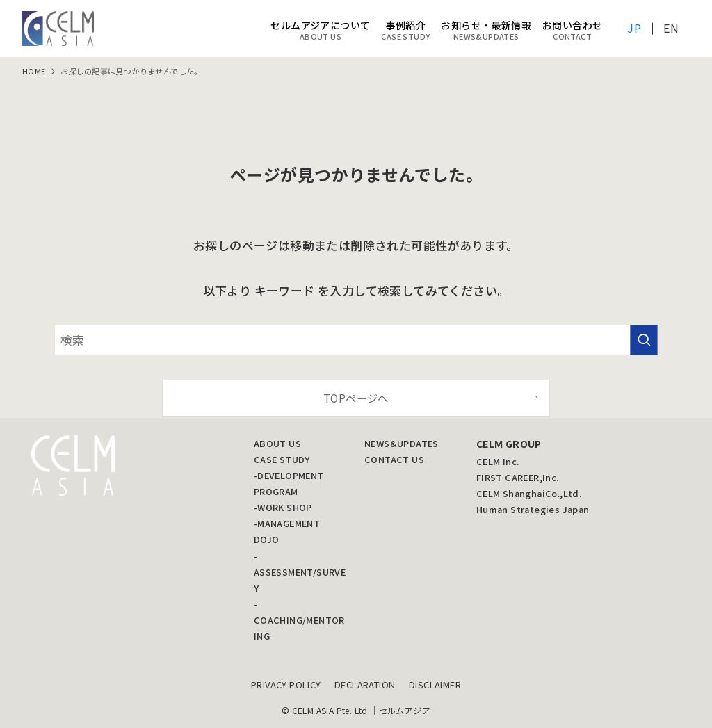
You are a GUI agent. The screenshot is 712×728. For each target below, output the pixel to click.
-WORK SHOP (283, 507)
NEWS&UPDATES (402, 443)
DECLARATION (365, 685)
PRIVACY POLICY (286, 685)
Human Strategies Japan (533, 509)
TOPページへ (356, 398)
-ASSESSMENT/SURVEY (300, 572)
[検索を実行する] (644, 340)
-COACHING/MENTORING (299, 620)
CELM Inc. (498, 461)
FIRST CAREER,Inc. (518, 477)
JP (634, 28)
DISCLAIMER (435, 685)
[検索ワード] (356, 340)
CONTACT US (394, 459)
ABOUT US (277, 443)
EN (671, 28)
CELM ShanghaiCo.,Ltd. (529, 493)
